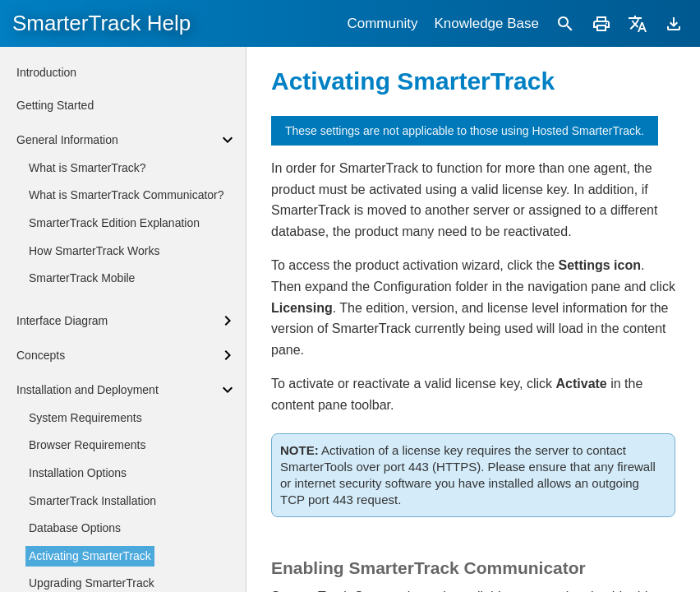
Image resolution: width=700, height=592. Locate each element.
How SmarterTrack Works (94, 251)
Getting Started (55, 105)
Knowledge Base (486, 23)
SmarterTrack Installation (92, 501)
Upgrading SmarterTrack (92, 583)
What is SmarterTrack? (87, 168)
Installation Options (78, 473)
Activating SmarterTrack (90, 556)
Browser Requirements (87, 445)
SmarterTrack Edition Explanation (114, 223)
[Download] (674, 23)
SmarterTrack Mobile (82, 278)
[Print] (601, 23)
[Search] (565, 23)
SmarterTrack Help (101, 23)
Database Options (75, 528)
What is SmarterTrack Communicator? (127, 195)
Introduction (46, 72)
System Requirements (85, 418)
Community (382, 23)
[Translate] (638, 23)
